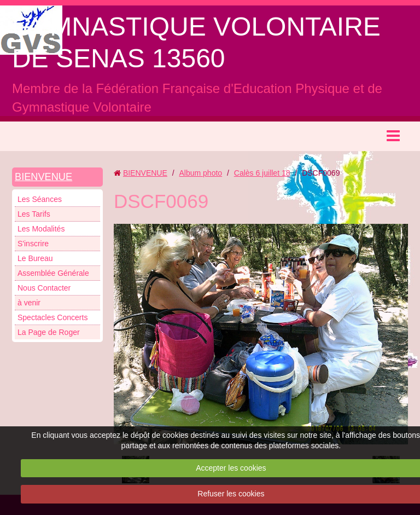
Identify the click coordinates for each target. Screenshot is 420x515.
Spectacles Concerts (52, 317)
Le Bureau (35, 258)
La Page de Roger (49, 332)
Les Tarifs (34, 214)
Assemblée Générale (53, 273)
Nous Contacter (44, 288)
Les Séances (40, 199)
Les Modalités (41, 229)
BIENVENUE (43, 177)
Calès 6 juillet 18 (262, 173)
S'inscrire (33, 244)
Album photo (200, 173)
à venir (29, 303)
